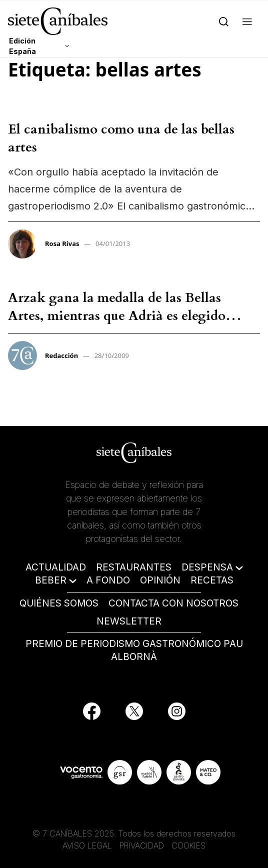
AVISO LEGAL (87, 845)
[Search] (224, 21)
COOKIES (188, 845)
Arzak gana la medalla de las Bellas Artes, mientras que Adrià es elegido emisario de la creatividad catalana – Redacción (119, 325)
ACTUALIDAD (56, 567)
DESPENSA (207, 567)
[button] (247, 21)
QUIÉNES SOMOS (59, 603)
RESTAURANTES (134, 567)
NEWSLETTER (129, 621)
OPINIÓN (160, 580)
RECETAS (212, 580)
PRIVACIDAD (143, 845)
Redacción (61, 355)
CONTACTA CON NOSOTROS (173, 603)
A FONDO (108, 580)
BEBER (51, 580)
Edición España (22, 46)
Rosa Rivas (62, 243)
